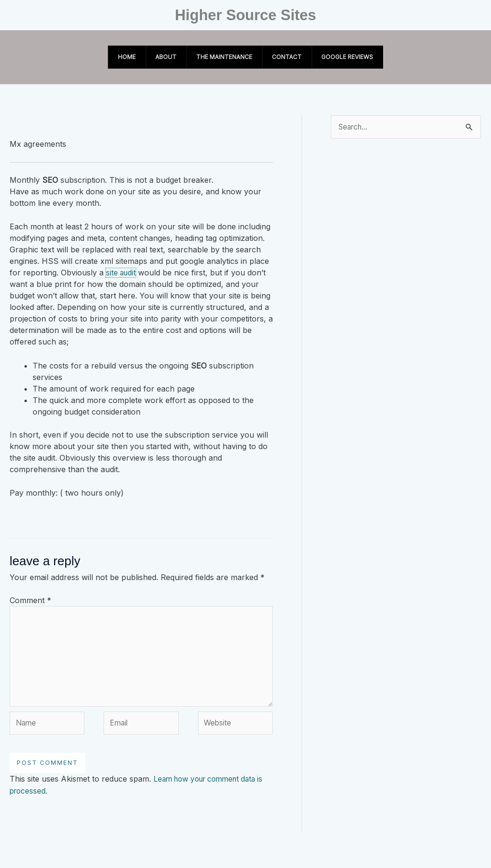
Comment (30, 600)
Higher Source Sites (246, 15)
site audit (122, 273)
